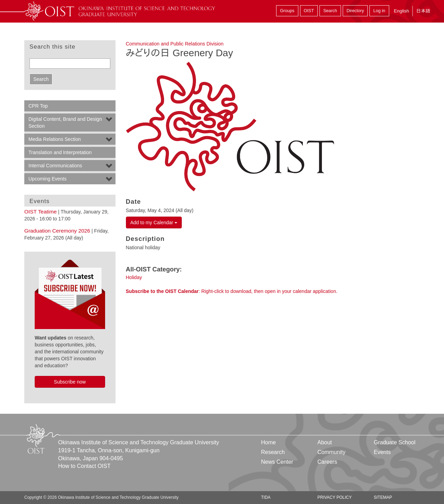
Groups (287, 11)
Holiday (134, 277)
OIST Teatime (41, 212)
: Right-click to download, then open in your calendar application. (232, 291)
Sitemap (383, 497)
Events (382, 452)
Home (269, 442)
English (401, 11)
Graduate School (394, 442)
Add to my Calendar (154, 222)
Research (273, 452)
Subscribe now (70, 382)
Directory (355, 11)
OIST (309, 11)
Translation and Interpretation (60, 152)
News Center (277, 462)
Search (330, 11)
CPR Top (38, 106)
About (325, 442)
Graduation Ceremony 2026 (57, 231)
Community (331, 452)
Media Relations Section (55, 139)
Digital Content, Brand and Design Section (65, 123)
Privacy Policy (335, 497)
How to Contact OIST (84, 466)
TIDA (266, 497)
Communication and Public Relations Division (175, 44)
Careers (327, 462)
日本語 (423, 11)
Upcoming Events (48, 179)
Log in (379, 11)
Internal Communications (55, 166)
